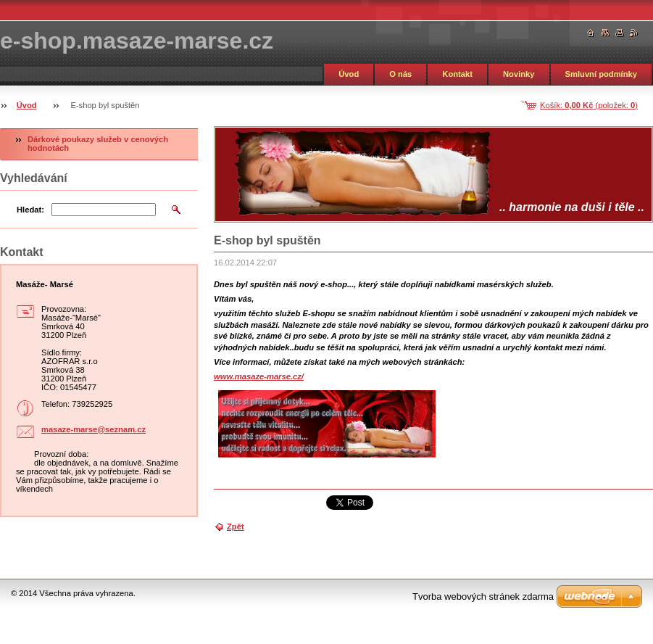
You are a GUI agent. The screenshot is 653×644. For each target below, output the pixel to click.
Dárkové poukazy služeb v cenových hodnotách (98, 144)
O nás (400, 74)
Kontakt (457, 74)
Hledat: (30, 210)
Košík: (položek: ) (589, 105)
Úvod (349, 74)
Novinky (519, 74)
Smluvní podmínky (601, 74)
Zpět (236, 527)
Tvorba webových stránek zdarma (483, 596)
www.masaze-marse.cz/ (259, 376)
